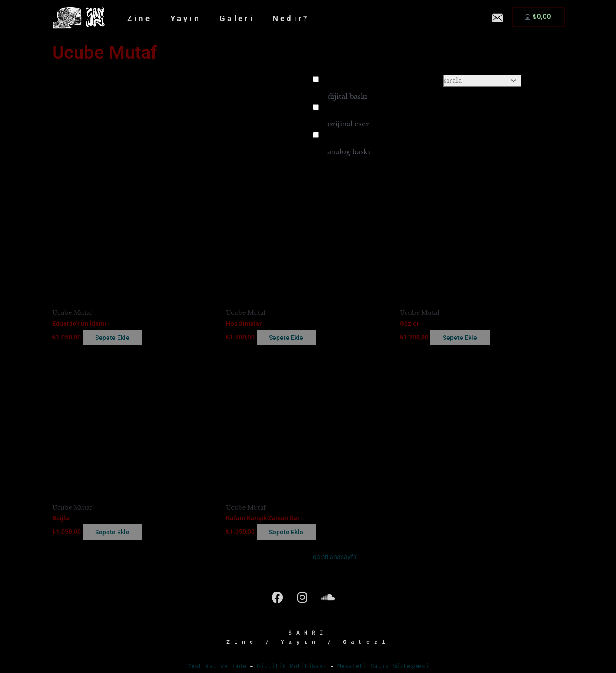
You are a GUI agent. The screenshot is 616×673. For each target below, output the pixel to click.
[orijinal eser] (316, 107)
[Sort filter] (482, 81)
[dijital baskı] (316, 79)
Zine (139, 18)
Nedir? (291, 18)
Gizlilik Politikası (292, 667)
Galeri (237, 18)
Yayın (186, 18)
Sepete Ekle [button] (119, 338)
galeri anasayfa (336, 558)
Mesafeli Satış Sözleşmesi (383, 667)
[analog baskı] (316, 135)
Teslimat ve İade (217, 667)
